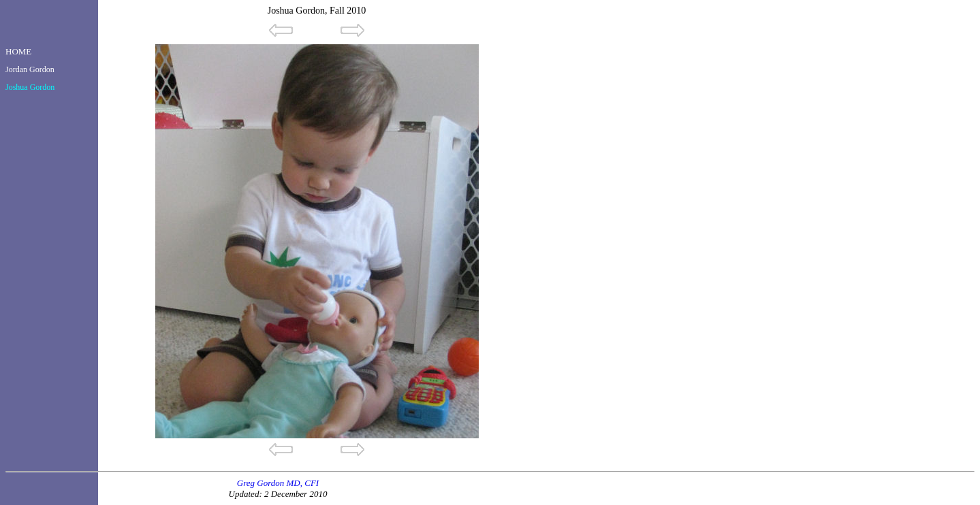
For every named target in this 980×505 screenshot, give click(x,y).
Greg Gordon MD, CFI (278, 483)
